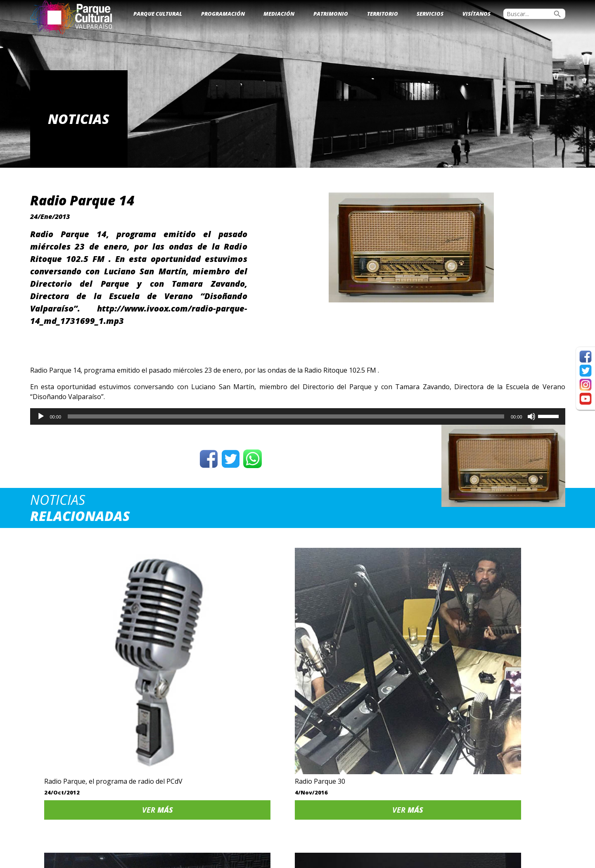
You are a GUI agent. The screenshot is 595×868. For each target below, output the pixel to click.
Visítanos (476, 14)
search (557, 14)
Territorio (383, 14)
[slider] (286, 416)
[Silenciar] (531, 416)
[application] (298, 416)
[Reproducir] (41, 416)
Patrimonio (331, 14)
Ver (93, 718)
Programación (223, 14)
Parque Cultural (158, 14)
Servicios (430, 14)
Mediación (279, 14)
